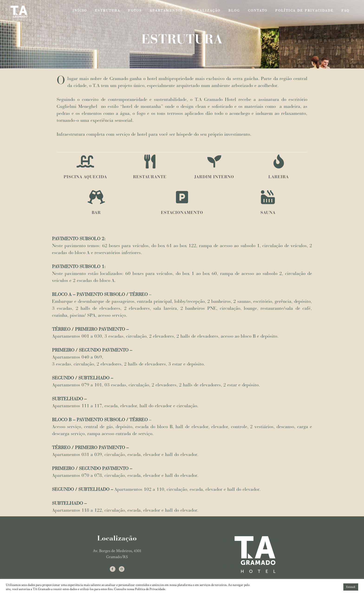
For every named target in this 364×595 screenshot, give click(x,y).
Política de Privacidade (150, 589)
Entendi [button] (351, 587)
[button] (338, 587)
